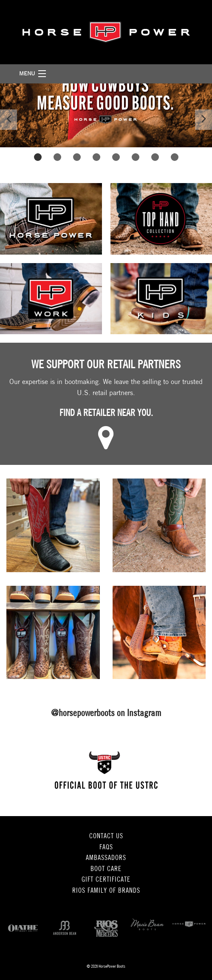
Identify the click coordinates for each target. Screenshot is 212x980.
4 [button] (96, 157)
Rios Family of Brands (106, 891)
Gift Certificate (106, 880)
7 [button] (155, 157)
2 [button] (57, 157)
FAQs (106, 848)
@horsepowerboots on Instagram (106, 714)
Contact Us (106, 837)
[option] (106, 115)
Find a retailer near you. (106, 414)
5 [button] (116, 157)
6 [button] (135, 157)
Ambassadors (106, 858)
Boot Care (106, 869)
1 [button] (38, 157)
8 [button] (174, 157)
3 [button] (77, 157)
